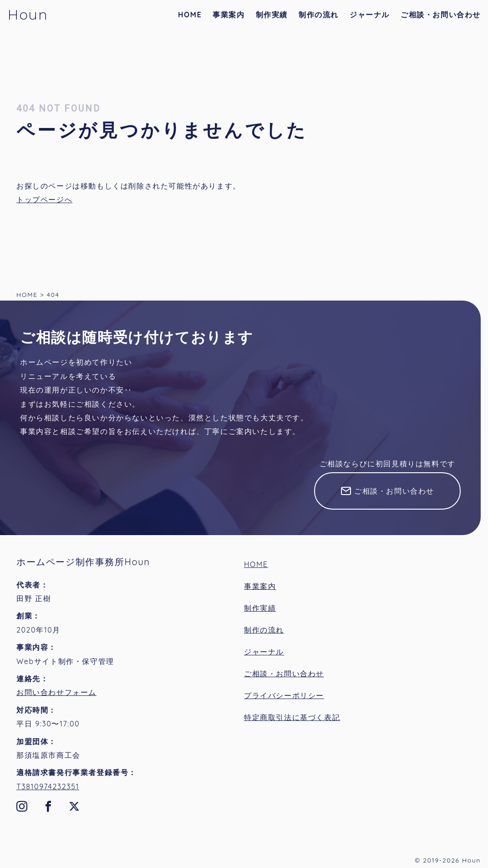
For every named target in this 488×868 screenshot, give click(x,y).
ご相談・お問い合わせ (441, 15)
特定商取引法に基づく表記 (292, 717)
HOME (190, 15)
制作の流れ (319, 15)
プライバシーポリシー (284, 695)
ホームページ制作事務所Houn (83, 562)
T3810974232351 (48, 786)
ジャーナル (370, 15)
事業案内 (229, 15)
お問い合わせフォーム (56, 692)
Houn (28, 15)
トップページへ (44, 199)
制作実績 (272, 15)
